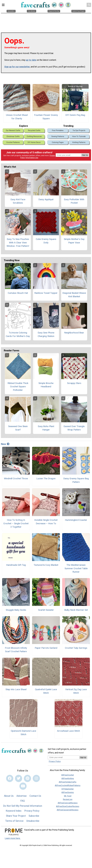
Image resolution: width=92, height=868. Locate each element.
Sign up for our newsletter (17, 67)
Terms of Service (14, 821)
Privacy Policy (32, 811)
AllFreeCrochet (68, 775)
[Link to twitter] (19, 778)
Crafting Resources (34, 137)
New (5, 444)
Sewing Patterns (58, 137)
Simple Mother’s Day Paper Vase (74, 241)
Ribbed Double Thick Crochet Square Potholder (18, 387)
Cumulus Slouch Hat (18, 293)
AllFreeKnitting (68, 778)
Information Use (32, 158)
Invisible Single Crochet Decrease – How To (46, 522)
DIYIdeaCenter (68, 789)
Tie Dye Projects (79, 131)
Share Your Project (16, 816)
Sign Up (85, 155)
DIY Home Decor (34, 142)
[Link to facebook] (10, 778)
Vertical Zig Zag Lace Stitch (76, 691)
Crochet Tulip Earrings (76, 648)
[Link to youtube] (23, 786)
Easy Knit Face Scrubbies (18, 201)
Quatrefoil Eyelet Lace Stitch (46, 691)
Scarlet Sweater (46, 610)
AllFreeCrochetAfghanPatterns (68, 785)
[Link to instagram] (36, 778)
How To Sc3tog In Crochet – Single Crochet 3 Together (16, 523)
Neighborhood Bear (74, 333)
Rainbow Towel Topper (46, 293)
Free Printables (58, 131)
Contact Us (35, 796)
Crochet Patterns (13, 142)
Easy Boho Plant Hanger (46, 428)
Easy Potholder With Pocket (74, 201)
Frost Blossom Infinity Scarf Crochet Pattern (16, 650)
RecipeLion (68, 799)
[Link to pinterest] (27, 778)
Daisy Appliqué (46, 199)
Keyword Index (14, 811)
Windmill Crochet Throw (16, 478)
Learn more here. (13, 838)
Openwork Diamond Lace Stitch (23, 733)
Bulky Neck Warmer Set (76, 610)
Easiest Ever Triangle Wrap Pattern (74, 428)
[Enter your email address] (64, 757)
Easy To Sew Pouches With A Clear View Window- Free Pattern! (18, 243)
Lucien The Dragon (46, 478)
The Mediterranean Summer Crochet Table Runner (76, 568)
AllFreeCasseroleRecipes (68, 810)
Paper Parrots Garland (46, 648)
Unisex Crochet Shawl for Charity (17, 117)
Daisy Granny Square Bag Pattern (76, 480)
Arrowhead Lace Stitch (68, 731)
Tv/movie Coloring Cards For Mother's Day (18, 334)
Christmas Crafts (13, 137)
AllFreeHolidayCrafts (68, 782)
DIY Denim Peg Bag (75, 115)
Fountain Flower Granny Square (46, 117)
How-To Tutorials (79, 137)
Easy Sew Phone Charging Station (46, 334)
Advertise (22, 796)
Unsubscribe (33, 821)
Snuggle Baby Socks (16, 610)
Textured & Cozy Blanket (46, 565)
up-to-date (31, 60)
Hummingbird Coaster (76, 520)
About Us (9, 796)
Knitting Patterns (79, 142)
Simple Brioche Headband (46, 385)
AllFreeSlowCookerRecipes (68, 806)
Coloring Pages (58, 142)
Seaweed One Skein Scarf (18, 428)
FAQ (23, 801)
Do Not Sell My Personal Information (23, 806)
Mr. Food (68, 796)
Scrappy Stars (74, 383)
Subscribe (34, 816)
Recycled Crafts (34, 131)
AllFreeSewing (68, 792)
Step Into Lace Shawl (16, 689)
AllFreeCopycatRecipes (68, 803)
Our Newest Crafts (13, 131)
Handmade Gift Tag (16, 565)
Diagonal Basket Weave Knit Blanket (74, 295)
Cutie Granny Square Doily (46, 241)
